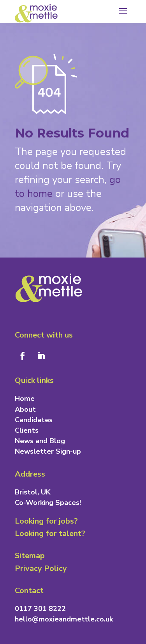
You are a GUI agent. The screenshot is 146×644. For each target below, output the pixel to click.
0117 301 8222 (40, 609)
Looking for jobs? (46, 521)
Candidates (34, 420)
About (25, 409)
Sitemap (30, 556)
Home (25, 399)
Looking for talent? (50, 533)
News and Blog (40, 441)
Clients (27, 430)
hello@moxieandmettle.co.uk (64, 619)
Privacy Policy (41, 568)
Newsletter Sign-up (48, 451)
